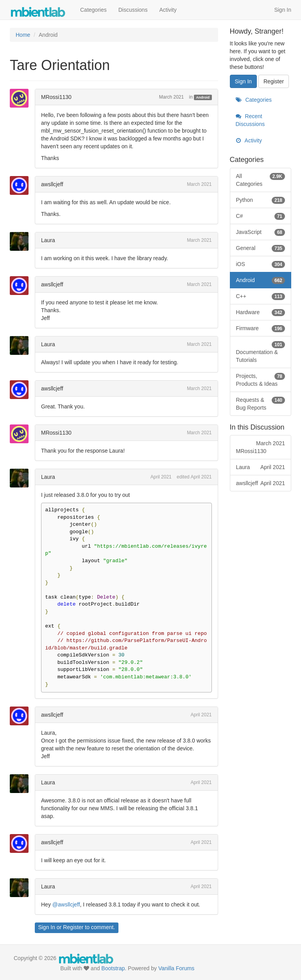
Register (73, 927)
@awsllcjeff (66, 904)
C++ (261, 296)
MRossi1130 (56, 97)
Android (203, 97)
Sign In (283, 10)
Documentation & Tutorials (261, 352)
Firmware (261, 328)
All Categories (261, 180)
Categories (93, 10)
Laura (48, 240)
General (261, 248)
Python (261, 200)
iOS (261, 264)
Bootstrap (113, 968)
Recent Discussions (250, 120)
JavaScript (261, 232)
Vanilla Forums (176, 968)
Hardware (261, 312)
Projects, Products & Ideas (261, 379)
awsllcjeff (52, 184)
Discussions (133, 10)
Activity (168, 10)
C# (261, 216)
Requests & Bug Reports (261, 403)
